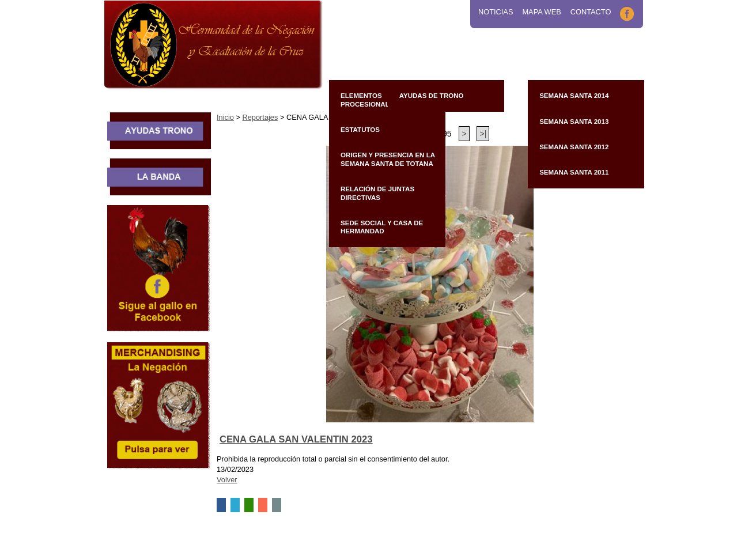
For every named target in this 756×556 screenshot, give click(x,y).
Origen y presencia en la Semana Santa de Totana (388, 159)
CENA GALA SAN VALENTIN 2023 (296, 439)
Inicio (225, 117)
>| (483, 134)
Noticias (496, 12)
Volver (227, 480)
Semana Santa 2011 (574, 172)
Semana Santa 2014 (574, 96)
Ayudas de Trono (432, 96)
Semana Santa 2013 (574, 122)
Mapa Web (541, 12)
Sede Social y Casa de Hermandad (382, 227)
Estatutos (360, 130)
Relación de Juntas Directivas (377, 193)
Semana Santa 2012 (574, 147)
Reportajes (260, 117)
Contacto (591, 12)
